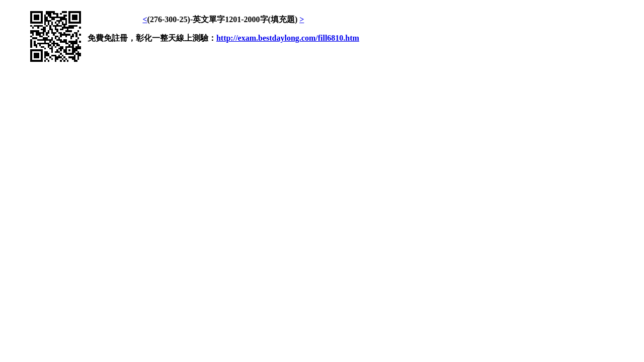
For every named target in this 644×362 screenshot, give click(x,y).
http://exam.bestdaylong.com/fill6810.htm (288, 38)
